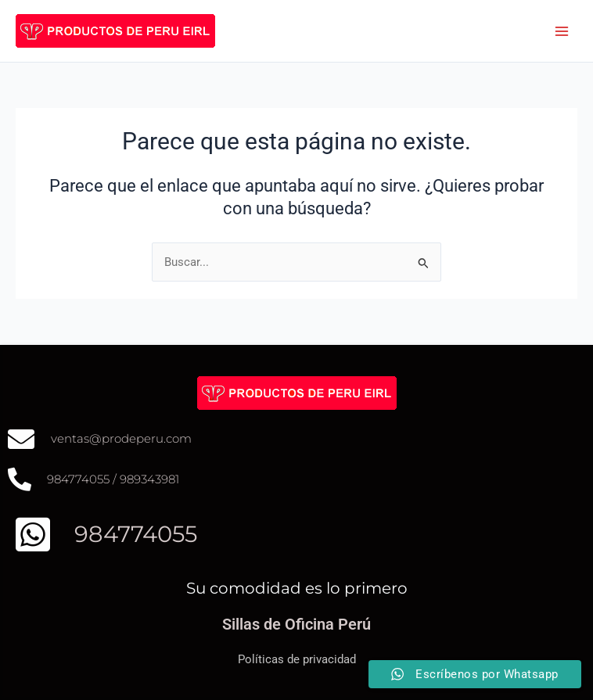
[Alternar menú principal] (562, 31)
